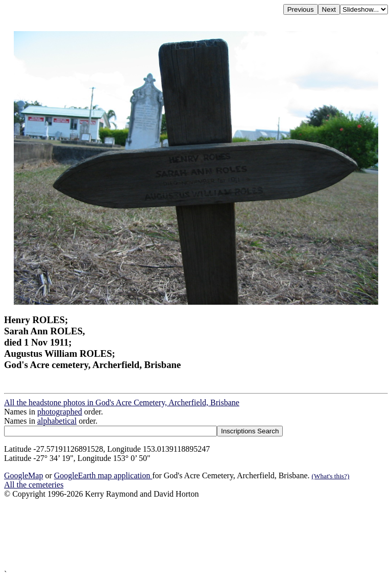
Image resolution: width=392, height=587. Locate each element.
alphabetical (57, 421)
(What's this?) (331, 476)
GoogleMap (23, 475)
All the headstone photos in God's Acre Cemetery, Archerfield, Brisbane (122, 402)
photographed (60, 412)
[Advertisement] (196, 534)
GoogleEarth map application (103, 475)
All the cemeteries (34, 485)
